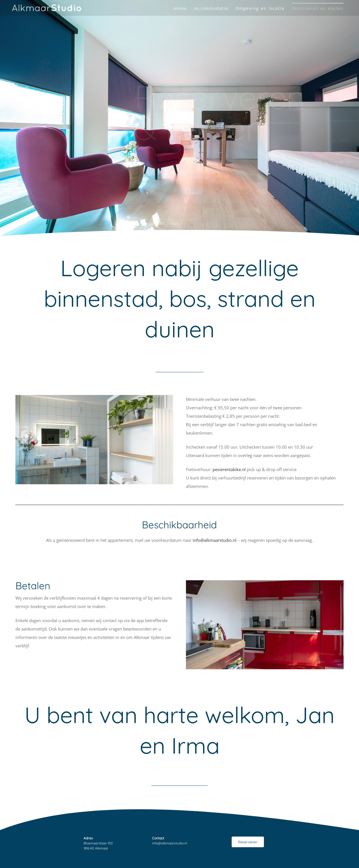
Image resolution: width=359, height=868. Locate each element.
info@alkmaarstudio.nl (215, 540)
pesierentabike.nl (230, 469)
